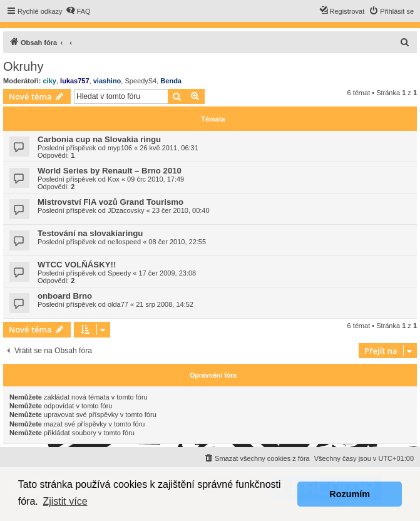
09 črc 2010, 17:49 (156, 179)
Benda (171, 81)
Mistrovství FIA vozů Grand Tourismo (110, 202)
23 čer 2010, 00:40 (181, 210)
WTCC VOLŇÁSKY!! (77, 265)
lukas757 (74, 81)
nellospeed (124, 242)
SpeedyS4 (141, 81)
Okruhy (23, 66)
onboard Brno (65, 296)
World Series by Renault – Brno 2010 (110, 171)
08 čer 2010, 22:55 (177, 242)
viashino (107, 81)
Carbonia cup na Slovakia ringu (99, 139)
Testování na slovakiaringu (90, 233)
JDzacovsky (126, 210)
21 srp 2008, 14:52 (165, 304)
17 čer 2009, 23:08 (167, 273)
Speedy (119, 273)
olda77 (118, 304)
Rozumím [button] (350, 494)
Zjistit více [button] (65, 501)
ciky (50, 81)
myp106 (120, 148)
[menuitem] (78, 11)
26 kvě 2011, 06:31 (169, 148)
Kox (114, 179)
